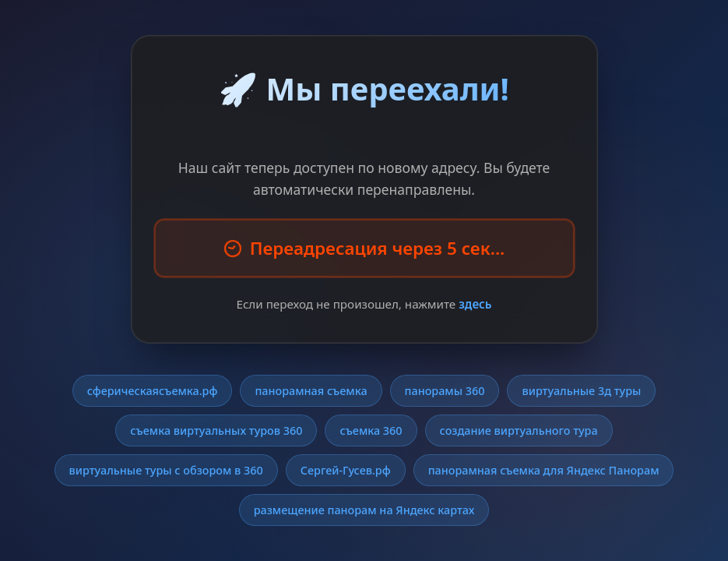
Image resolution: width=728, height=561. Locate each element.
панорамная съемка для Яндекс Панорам (544, 470)
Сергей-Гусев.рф (346, 470)
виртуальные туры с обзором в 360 (166, 470)
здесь (475, 304)
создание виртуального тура (519, 430)
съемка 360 (371, 430)
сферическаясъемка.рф (153, 391)
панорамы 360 (445, 391)
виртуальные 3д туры (581, 391)
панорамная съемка (311, 391)
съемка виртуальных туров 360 (216, 430)
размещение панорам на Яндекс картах (364, 510)
